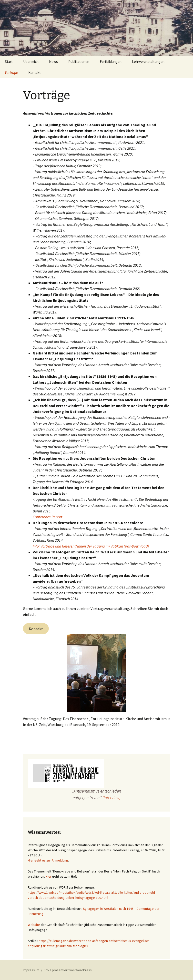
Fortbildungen (111, 62)
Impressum (31, 970)
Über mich (31, 62)
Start (9, 62)
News (53, 62)
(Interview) (112, 798)
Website (34, 925)
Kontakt (35, 73)
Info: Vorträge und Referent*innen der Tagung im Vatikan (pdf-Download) (91, 546)
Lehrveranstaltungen (148, 62)
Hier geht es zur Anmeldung (48, 860)
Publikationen (79, 62)
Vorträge (11, 73)
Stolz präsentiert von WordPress (68, 970)
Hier (49, 876)
